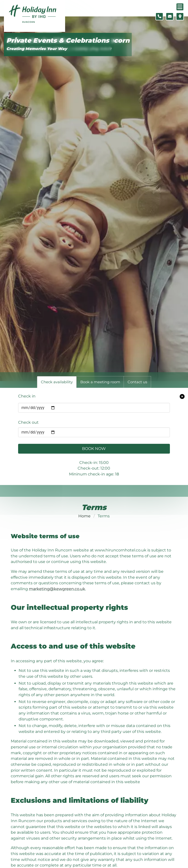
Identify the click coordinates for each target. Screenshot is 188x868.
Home (84, 516)
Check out (28, 422)
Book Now (94, 449)
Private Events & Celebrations (58, 41)
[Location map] (180, 16)
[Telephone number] (159, 16)
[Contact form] (170, 16)
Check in (27, 396)
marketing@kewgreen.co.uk (57, 589)
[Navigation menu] (180, 7)
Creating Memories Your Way (37, 49)
